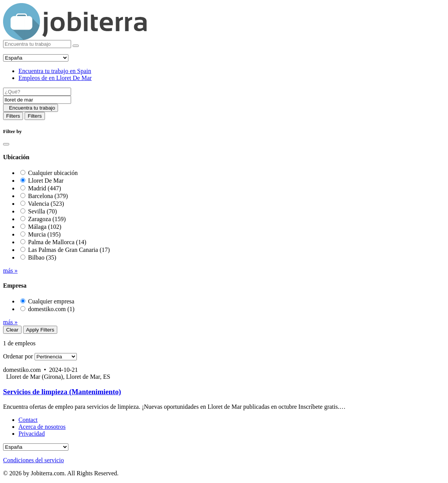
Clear (12, 330)
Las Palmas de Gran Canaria (69, 250)
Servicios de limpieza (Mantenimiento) (62, 392)
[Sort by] (56, 357)
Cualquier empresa (51, 301)
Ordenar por (18, 356)
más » (10, 271)
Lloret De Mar (46, 181)
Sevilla (42, 211)
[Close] (6, 144)
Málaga (45, 227)
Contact (28, 420)
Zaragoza (47, 219)
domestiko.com (51, 309)
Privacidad (32, 434)
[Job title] (37, 92)
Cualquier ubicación (53, 173)
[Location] (37, 100)
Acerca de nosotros (42, 427)
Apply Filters (40, 330)
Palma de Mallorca (57, 242)
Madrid (45, 188)
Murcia (44, 234)
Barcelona (48, 196)
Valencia (46, 204)
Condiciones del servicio (33, 460)
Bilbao (42, 257)
